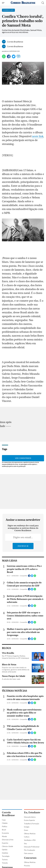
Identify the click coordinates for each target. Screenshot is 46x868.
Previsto (27, 866)
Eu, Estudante (32, 812)
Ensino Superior (30, 820)
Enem (26, 830)
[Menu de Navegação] (3, 3)
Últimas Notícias (30, 834)
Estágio (27, 827)
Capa (4, 820)
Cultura (27, 837)
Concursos (30, 858)
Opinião (5, 850)
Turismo (5, 860)
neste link (38, 136)
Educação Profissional (32, 847)
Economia (5, 833)
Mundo (4, 836)
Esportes (5, 843)
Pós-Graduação (30, 850)
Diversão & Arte (8, 840)
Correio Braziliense (8, 814)
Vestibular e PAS (30, 840)
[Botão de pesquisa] (43, 3)
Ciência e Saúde (7, 846)
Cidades (5, 823)
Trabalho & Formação (32, 824)
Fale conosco (29, 853)
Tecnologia (6, 856)
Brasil (4, 830)
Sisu (25, 843)
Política (5, 826)
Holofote (5, 853)
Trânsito (5, 863)
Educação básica (30, 817)
